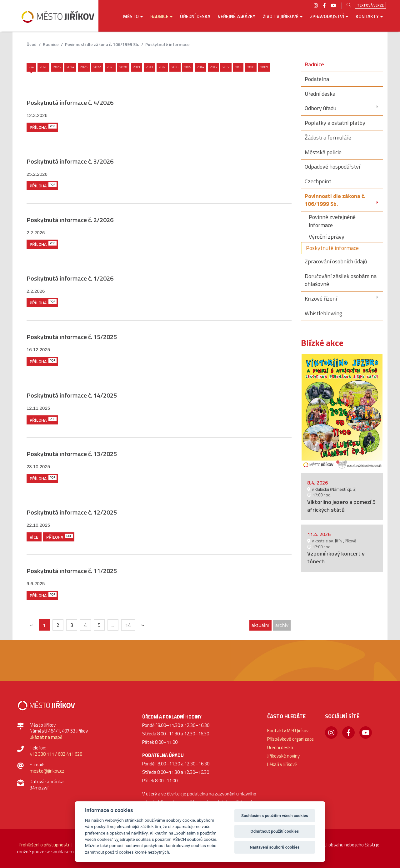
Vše (31, 67)
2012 (226, 67)
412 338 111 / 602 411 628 (56, 754)
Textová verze (370, 5)
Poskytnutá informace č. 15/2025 (72, 337)
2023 (84, 67)
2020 (123, 67)
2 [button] (346, 461)
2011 (238, 67)
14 (128, 625)
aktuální (260, 625)
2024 (70, 67)
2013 (213, 67)
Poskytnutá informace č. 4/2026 (70, 102)
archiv (282, 625)
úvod (32, 44)
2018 (149, 67)
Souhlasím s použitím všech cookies (275, 816)
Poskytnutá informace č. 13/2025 (72, 454)
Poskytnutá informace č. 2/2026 (70, 220)
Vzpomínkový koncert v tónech (336, 557)
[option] (342, 411)
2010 (251, 67)
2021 (110, 67)
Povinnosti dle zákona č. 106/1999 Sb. (102, 44)
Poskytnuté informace (167, 44)
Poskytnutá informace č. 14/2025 (72, 395)
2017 (162, 67)
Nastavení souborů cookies (275, 847)
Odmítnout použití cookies (275, 831)
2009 (264, 67)
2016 (175, 67)
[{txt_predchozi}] (31, 625)
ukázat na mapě (46, 737)
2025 (57, 67)
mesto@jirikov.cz (47, 771)
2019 (137, 67)
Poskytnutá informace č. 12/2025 (72, 512)
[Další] (142, 625)
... (113, 625)
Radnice (51, 44)
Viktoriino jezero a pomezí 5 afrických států (341, 506)
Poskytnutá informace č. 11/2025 (72, 571)
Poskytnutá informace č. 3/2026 (70, 161)
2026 (43, 67)
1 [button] (338, 461)
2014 (200, 67)
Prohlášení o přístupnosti (44, 845)
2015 (188, 67)
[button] (133, 21)
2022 (97, 67)
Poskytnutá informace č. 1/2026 (70, 278)
